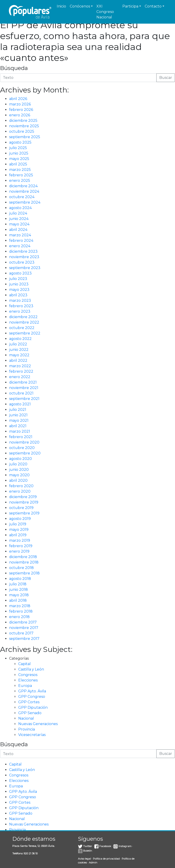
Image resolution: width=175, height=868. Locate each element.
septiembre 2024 (25, 202)
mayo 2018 (19, 595)
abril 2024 (18, 230)
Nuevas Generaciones (38, 724)
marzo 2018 (20, 606)
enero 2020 (20, 491)
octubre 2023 (22, 262)
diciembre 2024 (23, 186)
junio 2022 (19, 350)
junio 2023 (19, 284)
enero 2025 (20, 181)
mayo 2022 (19, 355)
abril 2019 (18, 535)
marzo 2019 (20, 540)
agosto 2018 (20, 579)
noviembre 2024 (24, 191)
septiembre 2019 (24, 513)
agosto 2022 (20, 339)
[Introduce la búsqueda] (78, 78)
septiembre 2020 (25, 453)
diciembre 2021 (23, 382)
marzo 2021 (20, 431)
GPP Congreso (32, 697)
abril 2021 (18, 426)
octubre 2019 (21, 508)
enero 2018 (19, 617)
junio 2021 (18, 415)
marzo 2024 (20, 235)
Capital (24, 664)
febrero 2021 (21, 437)
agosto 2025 (20, 142)
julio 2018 (18, 584)
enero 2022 (20, 377)
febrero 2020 (21, 486)
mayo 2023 (19, 290)
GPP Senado (30, 713)
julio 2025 (18, 148)
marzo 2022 (20, 366)
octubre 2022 (22, 328)
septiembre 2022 (25, 333)
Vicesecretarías (32, 735)
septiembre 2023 (25, 268)
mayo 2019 (19, 530)
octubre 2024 (22, 197)
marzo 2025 (20, 170)
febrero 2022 (21, 371)
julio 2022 (18, 344)
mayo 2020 (19, 475)
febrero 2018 (21, 611)
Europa (25, 686)
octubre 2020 (22, 448)
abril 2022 (18, 360)
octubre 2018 (21, 568)
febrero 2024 (21, 241)
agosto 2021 (20, 404)
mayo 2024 (19, 224)
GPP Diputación (33, 707)
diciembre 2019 (23, 497)
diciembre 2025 (23, 121)
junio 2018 (18, 590)
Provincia (27, 729)
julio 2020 (18, 464)
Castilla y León (31, 669)
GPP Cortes (29, 702)
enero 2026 (20, 115)
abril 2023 (18, 295)
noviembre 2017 (24, 628)
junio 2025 (19, 153)
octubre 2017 (21, 633)
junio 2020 (19, 470)
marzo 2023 (20, 301)
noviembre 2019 (24, 502)
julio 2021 (18, 410)
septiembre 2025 (25, 137)
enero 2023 (20, 311)
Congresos (28, 675)
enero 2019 (19, 551)
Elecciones (28, 680)
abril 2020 (18, 480)
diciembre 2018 (23, 557)
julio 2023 (18, 279)
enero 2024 (20, 246)
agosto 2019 (20, 519)
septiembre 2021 (24, 399)
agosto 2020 (21, 459)
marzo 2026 (20, 104)
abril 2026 (18, 99)
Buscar (166, 78)
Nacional (26, 718)
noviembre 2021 (24, 388)
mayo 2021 (19, 420)
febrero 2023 (21, 306)
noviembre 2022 (24, 322)
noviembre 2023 (24, 257)
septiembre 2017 (24, 639)
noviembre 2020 (24, 442)
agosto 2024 (20, 208)
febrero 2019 (21, 546)
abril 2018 (18, 600)
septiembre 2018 (24, 573)
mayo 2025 (19, 159)
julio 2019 (18, 524)
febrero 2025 (21, 175)
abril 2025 (18, 164)
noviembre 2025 (24, 126)
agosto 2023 (20, 273)
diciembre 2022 (23, 317)
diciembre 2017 (23, 622)
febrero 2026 (21, 110)
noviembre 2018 (24, 562)
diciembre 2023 (23, 251)
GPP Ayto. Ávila (32, 691)
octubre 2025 (22, 131)
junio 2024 (19, 219)
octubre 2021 (21, 393)
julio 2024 (18, 213)
